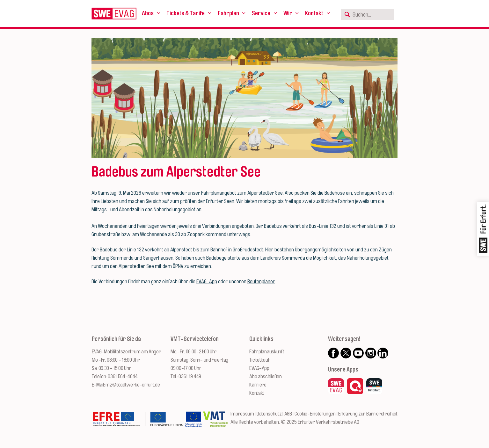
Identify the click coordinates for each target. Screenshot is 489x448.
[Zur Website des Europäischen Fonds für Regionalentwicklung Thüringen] (138, 423)
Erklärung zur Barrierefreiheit (368, 414)
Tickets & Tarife (186, 13)
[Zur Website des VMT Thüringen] (216, 423)
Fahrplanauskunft (267, 352)
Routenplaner (261, 282)
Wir (288, 13)
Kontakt (314, 13)
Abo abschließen (266, 376)
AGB (288, 414)
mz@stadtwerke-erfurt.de (133, 385)
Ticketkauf (259, 360)
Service (261, 13)
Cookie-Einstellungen (315, 414)
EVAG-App (207, 282)
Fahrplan (228, 13)
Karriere (258, 385)
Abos (148, 13)
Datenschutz (269, 414)
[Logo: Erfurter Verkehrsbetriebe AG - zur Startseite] (114, 14)
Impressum (242, 414)
